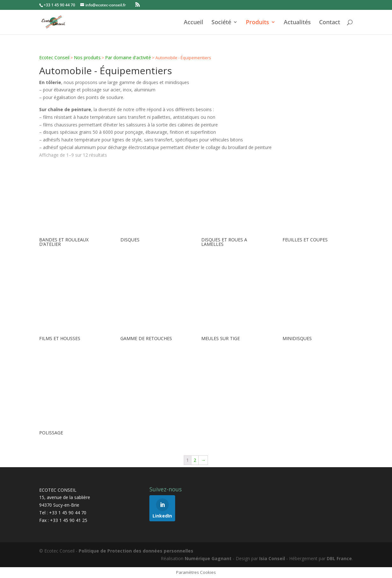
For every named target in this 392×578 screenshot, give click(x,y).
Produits (257, 23)
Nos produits (87, 57)
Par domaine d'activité (128, 57)
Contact (330, 23)
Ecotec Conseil (54, 57)
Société (221, 23)
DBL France (339, 558)
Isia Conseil (272, 558)
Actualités (297, 23)
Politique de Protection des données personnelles (136, 551)
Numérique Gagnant (208, 558)
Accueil (193, 23)
